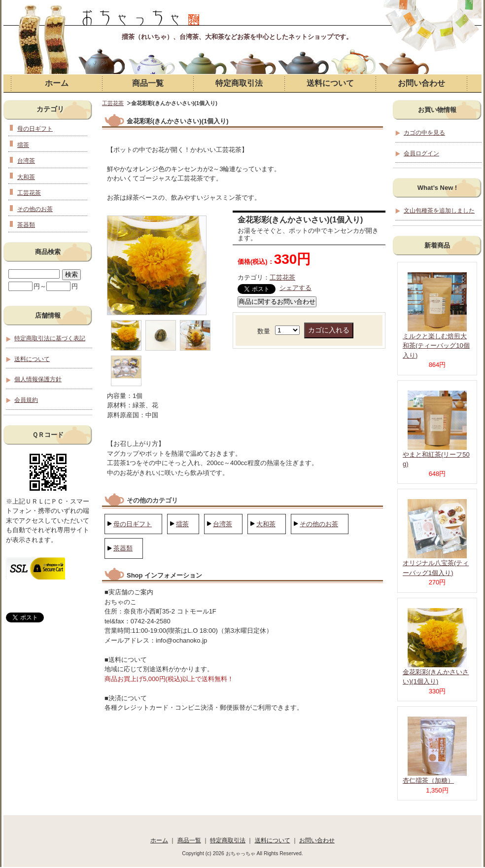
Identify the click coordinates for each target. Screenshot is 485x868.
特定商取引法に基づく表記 (50, 338)
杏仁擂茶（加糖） (428, 780)
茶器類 (123, 548)
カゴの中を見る (424, 132)
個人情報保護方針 (38, 379)
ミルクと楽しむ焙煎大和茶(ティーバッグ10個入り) (436, 346)
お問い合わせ (421, 83)
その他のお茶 (319, 524)
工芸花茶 (113, 103)
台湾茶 (223, 524)
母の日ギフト (133, 524)
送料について (330, 83)
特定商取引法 (239, 83)
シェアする (295, 288)
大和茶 (266, 524)
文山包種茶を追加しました (439, 210)
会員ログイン (421, 153)
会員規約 (26, 400)
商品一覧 (148, 83)
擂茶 (182, 524)
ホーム (57, 83)
